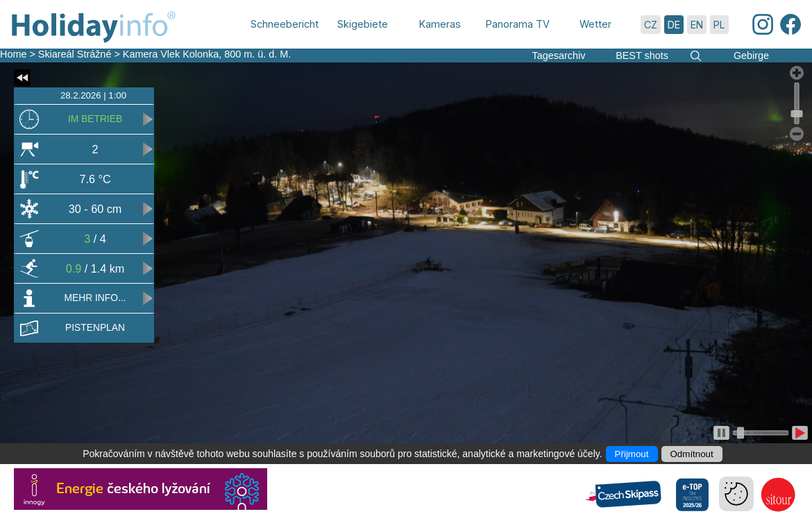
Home (13, 54)
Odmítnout (692, 454)
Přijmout (632, 454)
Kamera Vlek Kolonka (171, 54)
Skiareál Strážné (75, 54)
